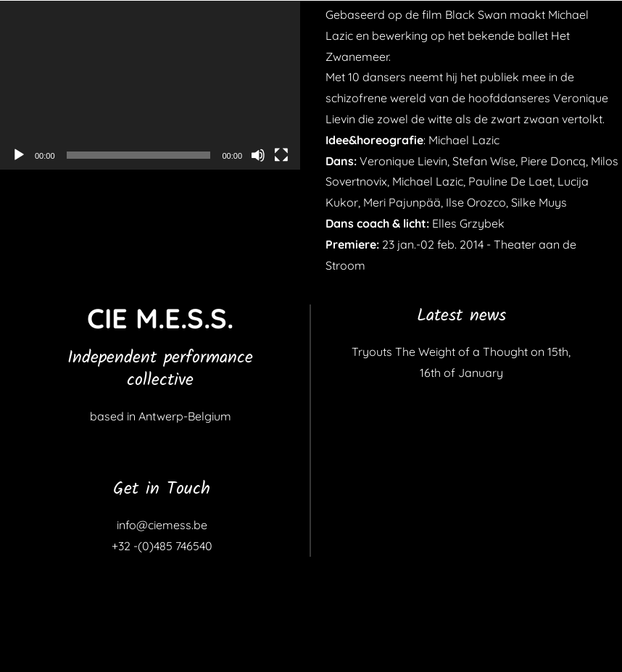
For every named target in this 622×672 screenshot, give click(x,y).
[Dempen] (258, 155)
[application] (150, 85)
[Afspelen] (19, 155)
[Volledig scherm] (281, 155)
